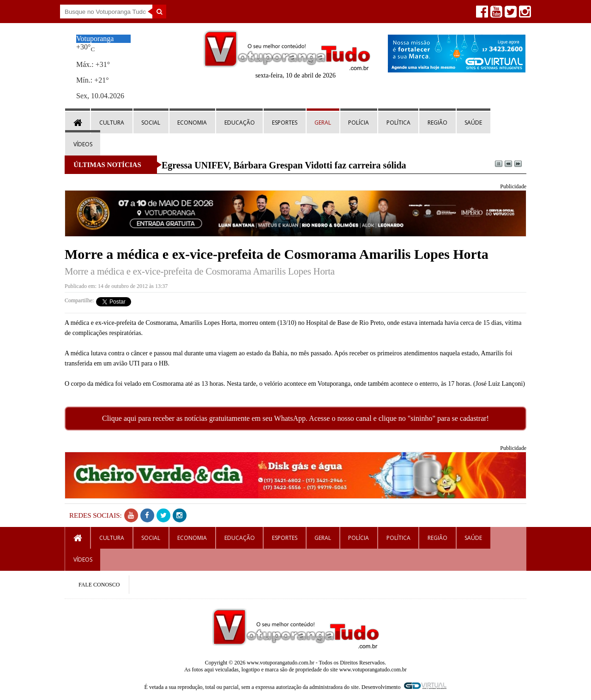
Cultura (112, 123)
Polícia (359, 123)
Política (398, 123)
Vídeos (83, 144)
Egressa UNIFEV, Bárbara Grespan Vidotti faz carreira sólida (284, 165)
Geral (323, 123)
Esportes (285, 123)
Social (151, 123)
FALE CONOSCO (99, 585)
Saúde (473, 123)
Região (437, 123)
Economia (192, 123)
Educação (240, 123)
